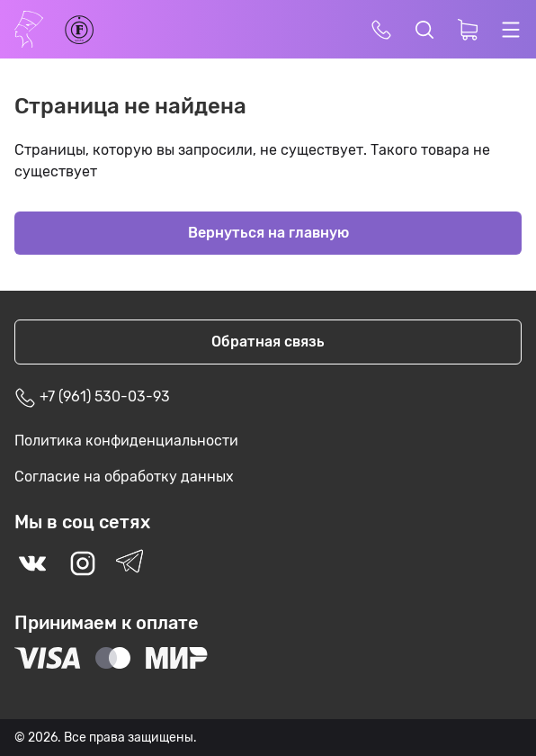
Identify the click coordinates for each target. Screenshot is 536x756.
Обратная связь (268, 342)
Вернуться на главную (268, 233)
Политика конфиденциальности (126, 441)
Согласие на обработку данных (124, 477)
